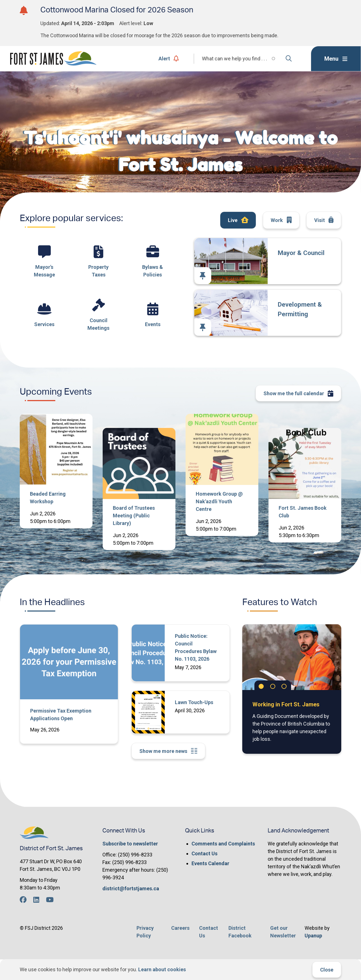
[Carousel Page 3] (284, 686)
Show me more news (169, 751)
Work (281, 220)
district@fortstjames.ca (131, 888)
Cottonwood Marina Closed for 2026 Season (117, 10)
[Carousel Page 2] (273, 686)
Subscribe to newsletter (130, 844)
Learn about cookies (162, 969)
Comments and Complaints (223, 844)
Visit (324, 220)
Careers (180, 928)
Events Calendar (210, 863)
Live (238, 220)
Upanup (313, 936)
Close (327, 970)
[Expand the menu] (336, 59)
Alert (169, 59)
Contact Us (204, 853)
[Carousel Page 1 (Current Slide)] (261, 686)
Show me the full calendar (299, 394)
